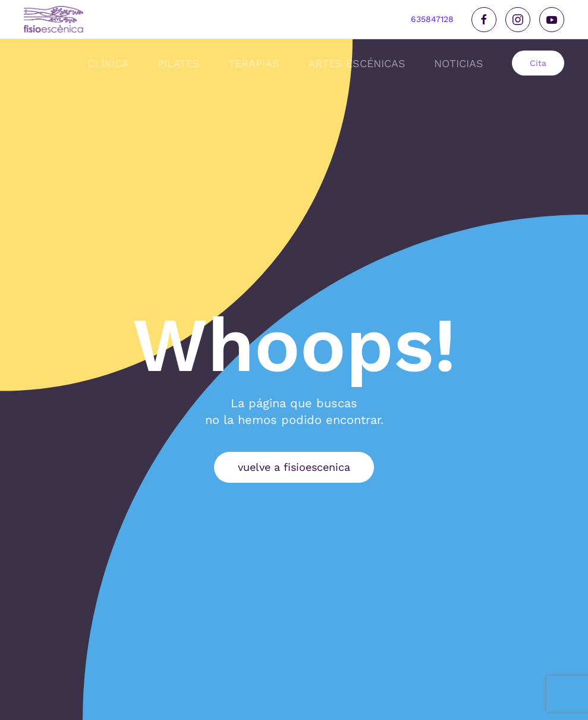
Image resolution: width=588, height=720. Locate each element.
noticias (459, 63)
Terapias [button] (254, 63)
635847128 (432, 19)
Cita (538, 63)
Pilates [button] (179, 63)
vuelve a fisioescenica (294, 467)
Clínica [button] (108, 63)
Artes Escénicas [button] (357, 63)
